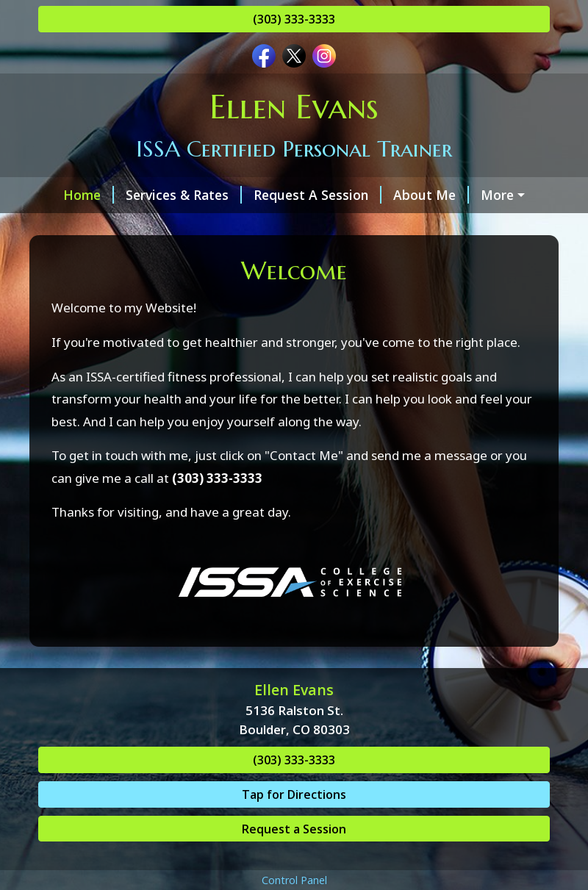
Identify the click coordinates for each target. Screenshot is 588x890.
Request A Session (304, 195)
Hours (493, 195)
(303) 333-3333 (294, 19)
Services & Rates (171, 195)
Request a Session (294, 860)
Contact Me (86, 226)
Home (75, 195)
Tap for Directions (294, 825)
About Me (418, 195)
